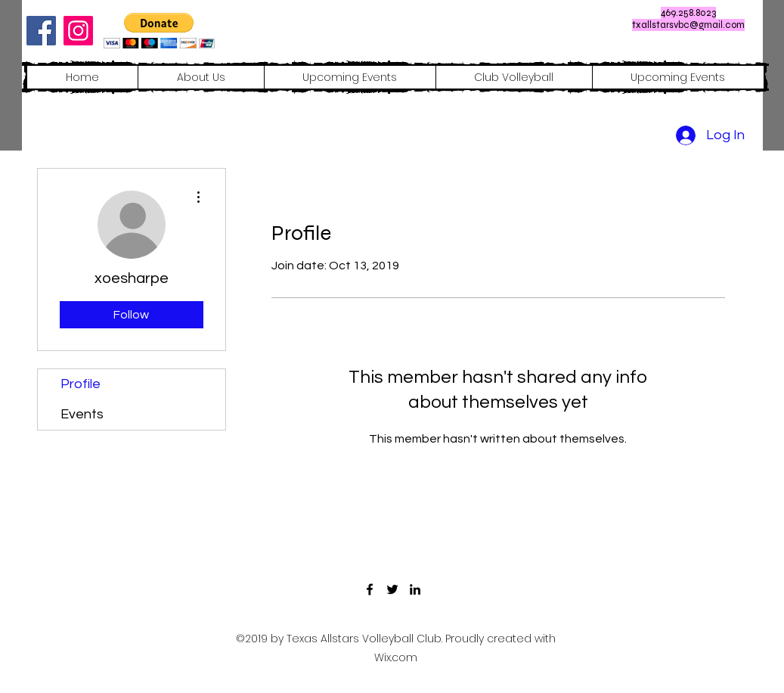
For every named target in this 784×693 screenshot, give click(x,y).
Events (82, 414)
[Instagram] (78, 31)
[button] (159, 31)
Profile (81, 384)
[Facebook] (41, 31)
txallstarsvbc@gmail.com (688, 25)
